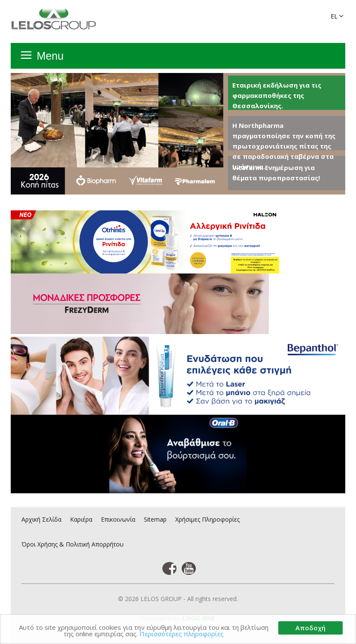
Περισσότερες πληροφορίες (182, 634)
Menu (50, 56)
